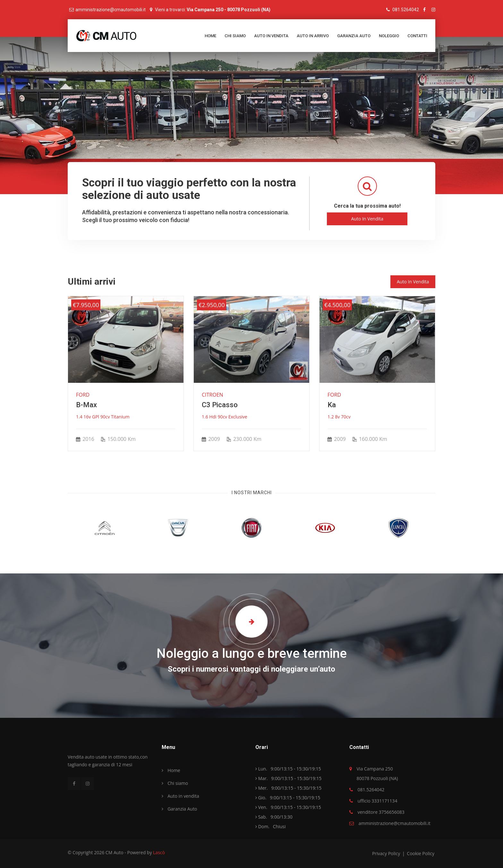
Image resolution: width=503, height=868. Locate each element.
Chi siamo (235, 36)
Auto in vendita (271, 36)
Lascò (159, 852)
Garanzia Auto (354, 36)
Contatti (417, 36)
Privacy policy (387, 853)
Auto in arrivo (313, 36)
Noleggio (389, 36)
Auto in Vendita (367, 219)
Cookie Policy (421, 853)
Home (210, 36)
